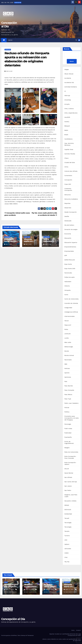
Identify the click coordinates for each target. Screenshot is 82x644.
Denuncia (67, 195)
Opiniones (68, 377)
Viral (66, 557)
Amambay (68, 100)
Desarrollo (68, 208)
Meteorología (69, 347)
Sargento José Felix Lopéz (71, 496)
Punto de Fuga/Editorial (69, 442)
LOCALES (67, 334)
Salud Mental (69, 473)
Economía (68, 234)
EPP (66, 255)
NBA (66, 364)
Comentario (68, 176)
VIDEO (66, 553)
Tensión (67, 531)
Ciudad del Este (70, 162)
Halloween (68, 282)
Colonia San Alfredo (71, 171)
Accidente (68, 78)
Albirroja (67, 96)
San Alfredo (68, 477)
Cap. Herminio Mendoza (69, 144)
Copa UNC (68, 184)
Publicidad (68, 433)
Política (67, 412)
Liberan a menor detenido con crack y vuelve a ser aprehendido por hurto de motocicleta (62, 640)
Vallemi (67, 544)
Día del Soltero (69, 225)
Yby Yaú (67, 562)
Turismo (67, 536)
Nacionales (68, 360)
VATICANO (68, 549)
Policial (67, 408)
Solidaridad (68, 514)
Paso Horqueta (69, 390)
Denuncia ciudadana (71, 199)
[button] (76, 40)
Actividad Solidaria (71, 87)
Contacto (78, 630)
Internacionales (69, 316)
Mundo (67, 351)
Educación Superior (71, 242)
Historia (67, 286)
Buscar (67, 49)
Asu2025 (67, 117)
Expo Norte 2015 (70, 269)
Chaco (66, 158)
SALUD (67, 469)
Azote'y (67, 122)
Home (73, 630)
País (66, 381)
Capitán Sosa (69, 149)
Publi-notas (68, 429)
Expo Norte (68, 264)
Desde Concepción (71, 212)
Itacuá (66, 321)
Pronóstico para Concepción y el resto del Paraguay (72, 418)
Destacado (68, 221)
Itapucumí (68, 325)
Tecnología (68, 523)
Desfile (67, 216)
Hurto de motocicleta (71, 299)
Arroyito (67, 104)
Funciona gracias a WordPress (9, 635)
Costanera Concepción (68, 189)
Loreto (67, 338)
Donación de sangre (71, 229)
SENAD (67, 505)
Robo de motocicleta (71, 452)
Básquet (67, 126)
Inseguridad (68, 308)
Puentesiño (68, 437)
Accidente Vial (69, 82)
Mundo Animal (69, 355)
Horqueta (67, 290)
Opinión (67, 373)
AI (65, 91)
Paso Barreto (69, 386)
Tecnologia (68, 527)
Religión (67, 448)
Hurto (66, 295)
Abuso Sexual (69, 74)
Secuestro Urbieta (70, 501)
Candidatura (68, 139)
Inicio (10, 40)
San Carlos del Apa (71, 482)
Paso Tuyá (68, 399)
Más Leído (68, 342)
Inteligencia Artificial (71, 312)
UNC (66, 540)
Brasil (66, 135)
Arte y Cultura (69, 109)
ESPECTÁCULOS (70, 260)
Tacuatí (67, 518)
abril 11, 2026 (10, 590)
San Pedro (68, 490)
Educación (68, 238)
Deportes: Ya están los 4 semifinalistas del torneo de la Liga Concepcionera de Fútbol (65, 635)
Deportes (67, 203)
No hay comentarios (10, 592)
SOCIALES (68, 510)
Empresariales (69, 251)
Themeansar (30, 635)
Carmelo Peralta (70, 154)
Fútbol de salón (70, 277)
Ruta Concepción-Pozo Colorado (70, 457)
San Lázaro (68, 486)
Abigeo (67, 69)
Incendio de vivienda (71, 303)
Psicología (68, 424)
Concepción (8, 50)
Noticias (67, 368)
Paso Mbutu (68, 394)
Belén (66, 130)
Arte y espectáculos (71, 113)
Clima (66, 167)
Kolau (66, 329)
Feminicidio (68, 273)
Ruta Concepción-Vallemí (70, 463)
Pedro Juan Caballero (71, 403)
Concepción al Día (13, 619)
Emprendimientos (70, 247)
